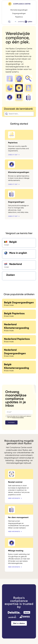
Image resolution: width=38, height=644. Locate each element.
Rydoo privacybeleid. (18, 417)
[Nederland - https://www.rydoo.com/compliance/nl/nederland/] (19, 265)
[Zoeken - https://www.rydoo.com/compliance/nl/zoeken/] (19, 276)
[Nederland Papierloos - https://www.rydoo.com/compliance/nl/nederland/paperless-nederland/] (19, 340)
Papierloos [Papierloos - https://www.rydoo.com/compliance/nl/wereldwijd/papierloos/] (19, 17)
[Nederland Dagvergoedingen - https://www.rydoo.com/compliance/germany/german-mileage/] (19, 353)
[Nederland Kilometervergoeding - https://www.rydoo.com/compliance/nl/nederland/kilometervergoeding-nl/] (19, 327)
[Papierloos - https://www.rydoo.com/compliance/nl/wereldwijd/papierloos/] (19, 144)
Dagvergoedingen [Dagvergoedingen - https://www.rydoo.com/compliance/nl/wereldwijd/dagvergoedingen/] (19, 13)
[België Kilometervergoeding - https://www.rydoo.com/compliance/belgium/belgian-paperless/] (19, 367)
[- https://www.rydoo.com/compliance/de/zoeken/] (9, 23)
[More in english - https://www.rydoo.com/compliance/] (19, 254)
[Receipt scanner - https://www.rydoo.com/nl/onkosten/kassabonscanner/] (19, 486)
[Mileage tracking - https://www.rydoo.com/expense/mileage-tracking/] (19, 555)
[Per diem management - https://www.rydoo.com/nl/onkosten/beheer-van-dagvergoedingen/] (19, 520)
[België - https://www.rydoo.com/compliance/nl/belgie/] (19, 243)
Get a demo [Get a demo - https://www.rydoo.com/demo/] (19, 623)
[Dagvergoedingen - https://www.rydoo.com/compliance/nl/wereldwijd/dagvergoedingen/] (19, 204)
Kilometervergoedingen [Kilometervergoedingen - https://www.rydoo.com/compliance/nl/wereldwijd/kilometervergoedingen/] (19, 10)
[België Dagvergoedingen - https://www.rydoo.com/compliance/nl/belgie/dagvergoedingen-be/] (19, 303)
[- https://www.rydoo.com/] (25, 23)
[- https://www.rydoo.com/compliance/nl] (19, 6)
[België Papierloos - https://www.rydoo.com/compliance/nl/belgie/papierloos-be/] (19, 314)
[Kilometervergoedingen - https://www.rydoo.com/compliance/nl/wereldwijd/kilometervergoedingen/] (19, 173)
